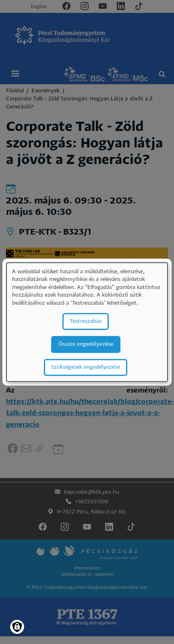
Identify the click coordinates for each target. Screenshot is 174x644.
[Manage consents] (17, 627)
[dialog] (87, 322)
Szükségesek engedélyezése (86, 367)
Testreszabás (86, 321)
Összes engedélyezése (86, 344)
